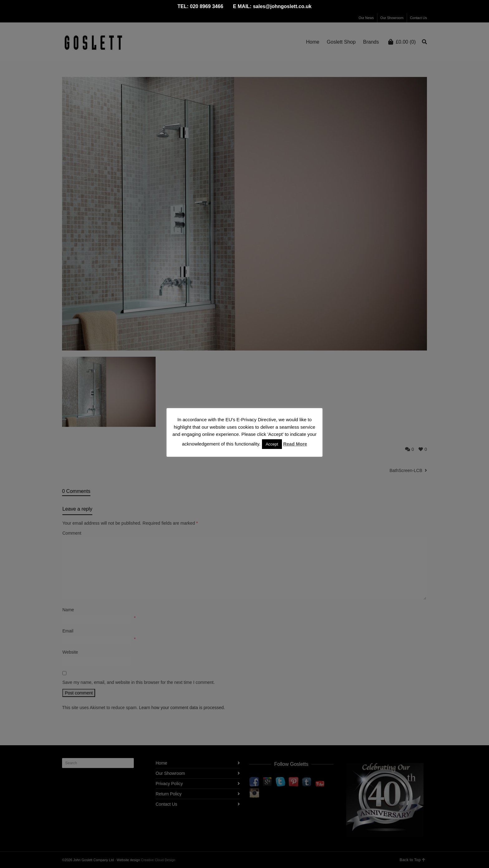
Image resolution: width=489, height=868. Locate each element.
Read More (295, 444)
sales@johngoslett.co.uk (282, 6)
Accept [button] (272, 444)
